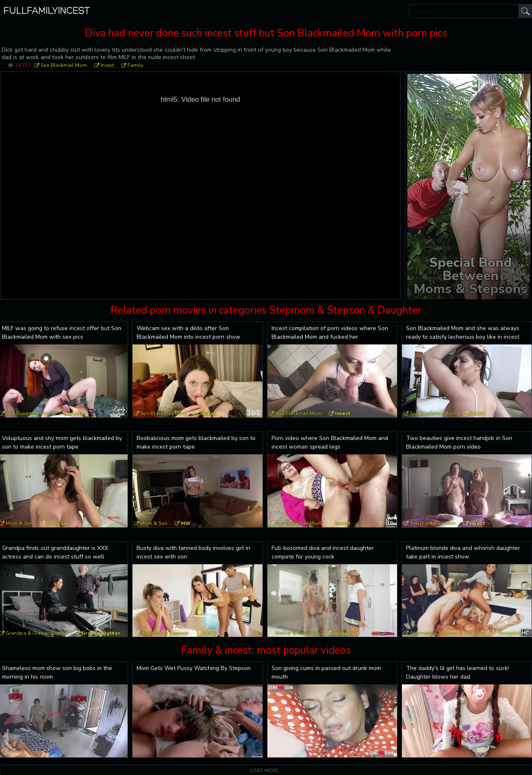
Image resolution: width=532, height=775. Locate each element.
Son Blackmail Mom (64, 65)
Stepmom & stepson (164, 633)
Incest (107, 65)
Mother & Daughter (297, 633)
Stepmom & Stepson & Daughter (448, 633)
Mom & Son (154, 523)
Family (135, 65)
